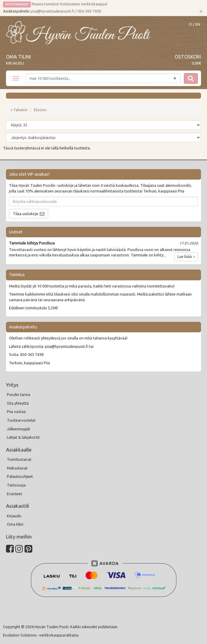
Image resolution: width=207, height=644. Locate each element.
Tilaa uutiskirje (26, 214)
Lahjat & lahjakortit (23, 437)
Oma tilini (18, 57)
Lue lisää (186, 257)
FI (191, 24)
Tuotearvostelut (21, 420)
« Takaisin (19, 110)
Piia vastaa (16, 412)
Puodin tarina (19, 394)
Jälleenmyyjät (19, 429)
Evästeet (15, 494)
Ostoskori (188, 57)
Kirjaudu (15, 63)
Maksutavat (17, 468)
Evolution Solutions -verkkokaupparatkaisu (41, 635)
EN (198, 24)
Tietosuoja (16, 485)
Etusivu (40, 110)
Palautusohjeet (20, 476)
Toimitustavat (19, 459)
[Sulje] (201, 12)
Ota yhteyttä (18, 403)
